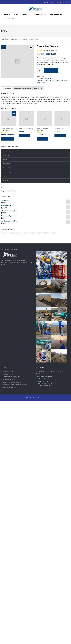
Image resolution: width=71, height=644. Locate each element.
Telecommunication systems (12, 382)
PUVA (6, 14)
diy (54, 81)
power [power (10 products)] (39, 233)
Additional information (23, 88)
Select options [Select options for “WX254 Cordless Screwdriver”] (8, 139)
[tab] (7, 88)
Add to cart (51, 70)
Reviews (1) (38, 88)
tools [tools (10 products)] (53, 233)
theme (39, 83)
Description (7, 88)
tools (43, 83)
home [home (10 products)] (27, 233)
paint (61, 81)
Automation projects (9, 387)
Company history (9, 168)
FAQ (5, 176)
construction (48, 81)
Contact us (9, 18)
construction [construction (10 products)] (13, 233)
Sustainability (56, 14)
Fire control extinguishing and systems (15, 385)
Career (6, 159)
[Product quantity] (40, 70)
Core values (7, 172)
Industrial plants (8, 374)
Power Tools (47, 78)
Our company (8, 151)
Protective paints (8, 371)
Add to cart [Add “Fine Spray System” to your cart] (24, 136)
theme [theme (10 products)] (46, 233)
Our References (40, 14)
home (57, 81)
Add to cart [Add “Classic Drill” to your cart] (60, 136)
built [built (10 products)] (4, 233)
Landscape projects (9, 379)
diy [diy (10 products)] (21, 233)
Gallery (6, 181)
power (65, 81)
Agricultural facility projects (11, 377)
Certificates (7, 164)
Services (25, 14)
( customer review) (50, 51)
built (42, 81)
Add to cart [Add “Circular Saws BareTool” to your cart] (42, 139)
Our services (7, 155)
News (16, 14)
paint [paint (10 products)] (33, 233)
